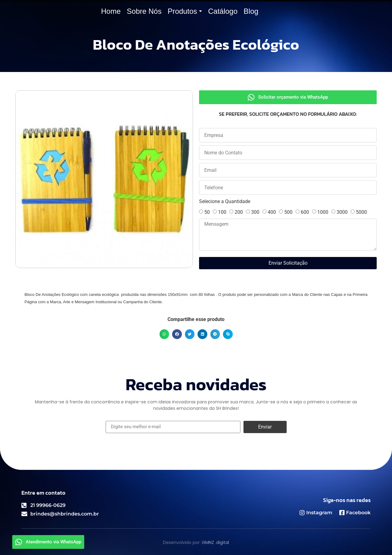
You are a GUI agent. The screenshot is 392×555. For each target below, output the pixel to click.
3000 (342, 212)
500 (288, 212)
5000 (361, 212)
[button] (164, 334)
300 (255, 212)
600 (305, 212)
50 (207, 212)
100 (222, 212)
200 (239, 212)
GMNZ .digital (215, 542)
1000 (323, 212)
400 (272, 212)
